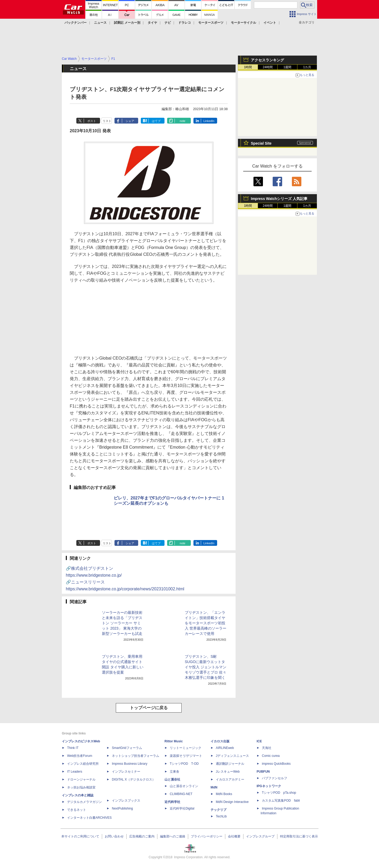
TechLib (221, 816)
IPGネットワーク (269, 786)
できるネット (77, 810)
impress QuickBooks (276, 764)
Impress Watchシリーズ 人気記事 (279, 199)
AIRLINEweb (225, 748)
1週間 (288, 67)
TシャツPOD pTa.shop (279, 793)
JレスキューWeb (228, 772)
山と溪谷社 (172, 779)
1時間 (248, 67)
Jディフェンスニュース (232, 756)
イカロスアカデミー (230, 779)
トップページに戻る (149, 708)
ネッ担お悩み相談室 (81, 787)
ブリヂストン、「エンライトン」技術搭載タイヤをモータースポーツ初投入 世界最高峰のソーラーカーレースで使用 (206, 623)
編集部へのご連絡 (173, 836)
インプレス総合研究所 (83, 764)
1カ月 (307, 67)
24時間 (268, 67)
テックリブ (218, 810)
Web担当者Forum (80, 756)
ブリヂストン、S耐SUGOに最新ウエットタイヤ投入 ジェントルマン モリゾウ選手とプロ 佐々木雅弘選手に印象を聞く (206, 667)
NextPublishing (122, 808)
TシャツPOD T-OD (184, 764)
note (183, 121)
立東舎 (174, 772)
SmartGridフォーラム (127, 748)
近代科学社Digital (182, 808)
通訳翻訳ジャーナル (230, 764)
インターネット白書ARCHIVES (89, 818)
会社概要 (234, 836)
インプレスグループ (260, 836)
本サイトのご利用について (80, 836)
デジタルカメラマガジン (84, 802)
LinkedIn (209, 121)
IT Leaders (75, 772)
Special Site (261, 143)
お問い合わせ (114, 836)
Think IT (73, 748)
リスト (107, 121)
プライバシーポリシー (207, 836)
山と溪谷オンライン (184, 786)
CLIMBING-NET (181, 794)
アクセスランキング (267, 60)
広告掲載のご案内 (142, 836)
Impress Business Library (130, 764)
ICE (259, 741)
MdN (214, 787)
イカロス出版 (220, 741)
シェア (130, 121)
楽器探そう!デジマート (186, 756)
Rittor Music (174, 741)
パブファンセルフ (275, 778)
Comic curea (271, 756)
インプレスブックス (126, 801)
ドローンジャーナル (81, 779)
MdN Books (224, 794)
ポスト (92, 121)
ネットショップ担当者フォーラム (136, 756)
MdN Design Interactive (232, 802)
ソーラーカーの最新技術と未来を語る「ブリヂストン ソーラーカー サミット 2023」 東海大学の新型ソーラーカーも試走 (122, 623)
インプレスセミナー (126, 772)
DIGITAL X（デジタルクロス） (134, 779)
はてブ (156, 121)
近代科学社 (172, 802)
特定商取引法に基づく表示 (299, 836)
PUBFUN (263, 772)
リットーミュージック (186, 748)
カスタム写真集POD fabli (281, 801)
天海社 (267, 748)
